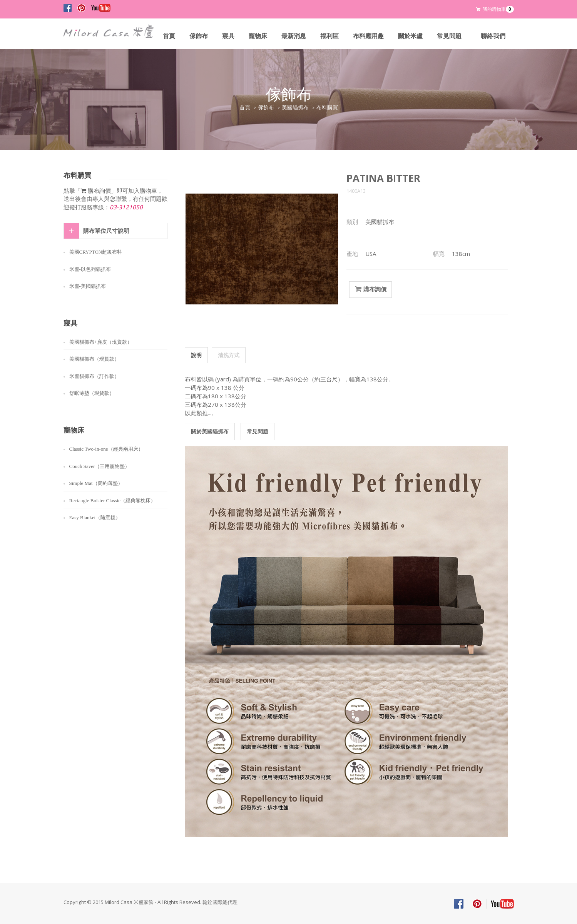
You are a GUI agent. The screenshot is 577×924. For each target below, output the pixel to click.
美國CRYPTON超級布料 (96, 252)
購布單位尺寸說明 (106, 231)
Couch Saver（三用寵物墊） (100, 466)
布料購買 (327, 108)
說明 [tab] (196, 355)
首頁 (169, 36)
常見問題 (449, 36)
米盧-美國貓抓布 (88, 286)
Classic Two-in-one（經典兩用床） (106, 449)
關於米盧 (410, 36)
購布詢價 (371, 289)
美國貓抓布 (295, 108)
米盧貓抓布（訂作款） (94, 376)
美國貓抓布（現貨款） (94, 359)
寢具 (228, 36)
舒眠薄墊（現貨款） (92, 393)
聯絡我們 (493, 36)
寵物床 (258, 36)
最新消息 (294, 36)
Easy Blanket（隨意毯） (95, 517)
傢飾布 (199, 36)
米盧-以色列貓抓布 (90, 269)
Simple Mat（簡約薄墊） (96, 483)
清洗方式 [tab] (229, 355)
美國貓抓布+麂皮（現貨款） (101, 342)
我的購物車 (495, 9)
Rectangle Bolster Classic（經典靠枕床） (113, 500)
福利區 (329, 36)
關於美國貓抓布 (210, 431)
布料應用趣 (368, 36)
